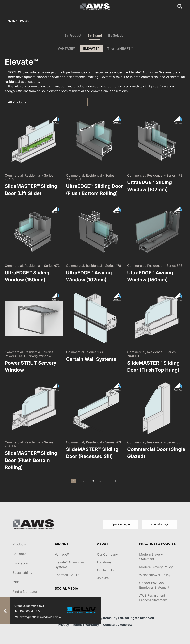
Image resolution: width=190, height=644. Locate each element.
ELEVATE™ (91, 48)
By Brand (95, 35)
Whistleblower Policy (155, 575)
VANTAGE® (66, 48)
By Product (73, 35)
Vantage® (62, 554)
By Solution (117, 35)
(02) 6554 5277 (30, 611)
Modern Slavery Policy (156, 567)
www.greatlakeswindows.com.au (41, 617)
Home (12, 21)
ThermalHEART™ (120, 48)
